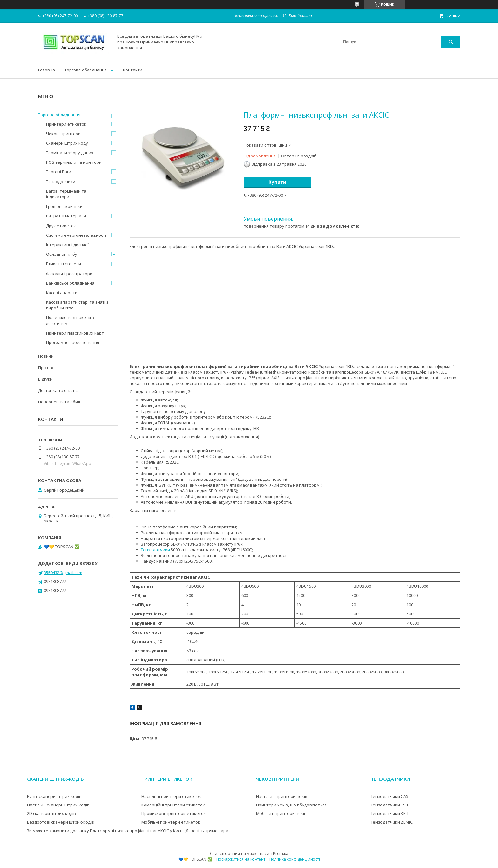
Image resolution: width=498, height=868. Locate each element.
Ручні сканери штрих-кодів (54, 796)
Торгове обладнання (86, 70)
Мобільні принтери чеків (281, 813)
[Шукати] (451, 42)
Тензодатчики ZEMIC (392, 822)
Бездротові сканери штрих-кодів (61, 822)
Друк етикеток (61, 226)
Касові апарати (62, 293)
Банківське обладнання (70, 283)
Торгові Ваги (59, 172)
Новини (46, 356)
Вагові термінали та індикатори (66, 194)
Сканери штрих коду (67, 143)
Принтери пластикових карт (75, 333)
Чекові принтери (63, 134)
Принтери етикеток (66, 124)
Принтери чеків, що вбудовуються (291, 805)
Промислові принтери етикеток (174, 813)
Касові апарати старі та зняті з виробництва (77, 305)
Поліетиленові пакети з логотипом (70, 320)
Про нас (46, 368)
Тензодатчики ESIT (390, 805)
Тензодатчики (155, 550)
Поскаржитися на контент (241, 859)
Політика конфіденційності (295, 859)
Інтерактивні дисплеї (67, 245)
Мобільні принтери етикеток (171, 822)
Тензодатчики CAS (390, 796)
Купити (277, 182)
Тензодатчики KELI (390, 813)
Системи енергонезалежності (76, 235)
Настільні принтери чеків (282, 796)
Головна (47, 70)
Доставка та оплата (58, 390)
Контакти (133, 70)
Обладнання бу (62, 254)
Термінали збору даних (70, 153)
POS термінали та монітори (74, 162)
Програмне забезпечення (73, 342)
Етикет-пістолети (64, 264)
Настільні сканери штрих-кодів (58, 805)
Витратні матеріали (66, 216)
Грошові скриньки (64, 206)
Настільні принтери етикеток (171, 796)
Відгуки (45, 379)
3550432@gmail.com (63, 573)
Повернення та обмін (60, 402)
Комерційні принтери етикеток (173, 805)
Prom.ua (281, 854)
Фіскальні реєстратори (69, 274)
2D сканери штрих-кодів (51, 813)
